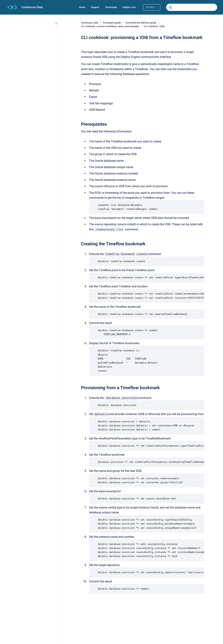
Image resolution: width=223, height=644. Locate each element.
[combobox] (192, 7)
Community (111, 7)
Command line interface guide (141, 23)
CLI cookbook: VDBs (154, 26)
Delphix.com (129, 7)
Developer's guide (112, 23)
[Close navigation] (56, 23)
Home (82, 7)
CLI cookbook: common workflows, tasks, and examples (110, 26)
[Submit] (170, 7)
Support (95, 7)
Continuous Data (32, 7)
